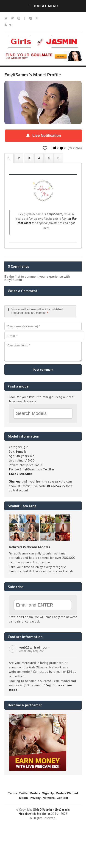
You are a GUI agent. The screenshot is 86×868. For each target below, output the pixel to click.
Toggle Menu (43, 6)
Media (23, 798)
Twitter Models (29, 793)
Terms (12, 793)
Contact (62, 798)
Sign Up (48, 793)
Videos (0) (29, 158)
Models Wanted (67, 793)
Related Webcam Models (30, 547)
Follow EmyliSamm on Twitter (32, 469)
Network (49, 798)
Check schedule (21, 474)
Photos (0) (19, 158)
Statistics (39, 158)
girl (26, 447)
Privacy (35, 798)
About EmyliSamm (9, 158)
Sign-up (15, 481)
